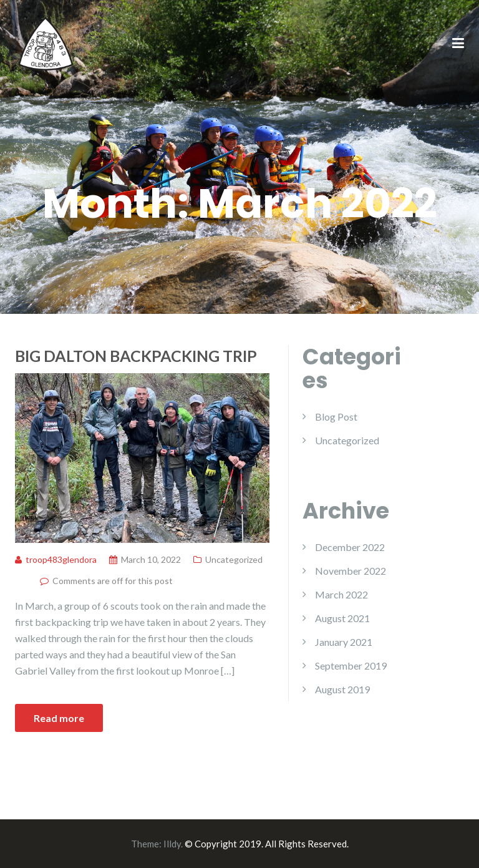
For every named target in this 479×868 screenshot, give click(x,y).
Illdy (172, 844)
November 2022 (351, 571)
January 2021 (344, 642)
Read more (59, 718)
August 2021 (342, 618)
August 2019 (342, 689)
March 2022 (341, 594)
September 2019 (351, 666)
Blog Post (336, 417)
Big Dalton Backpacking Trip (136, 356)
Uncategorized (234, 559)
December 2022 (350, 547)
